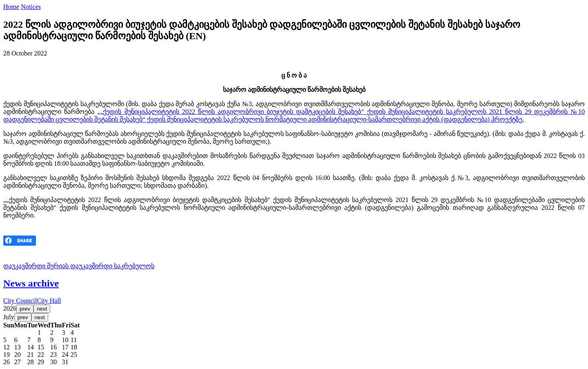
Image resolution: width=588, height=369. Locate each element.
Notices (31, 7)
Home (11, 7)
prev (25, 309)
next (42, 309)
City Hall (49, 301)
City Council (20, 301)
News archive (31, 283)
